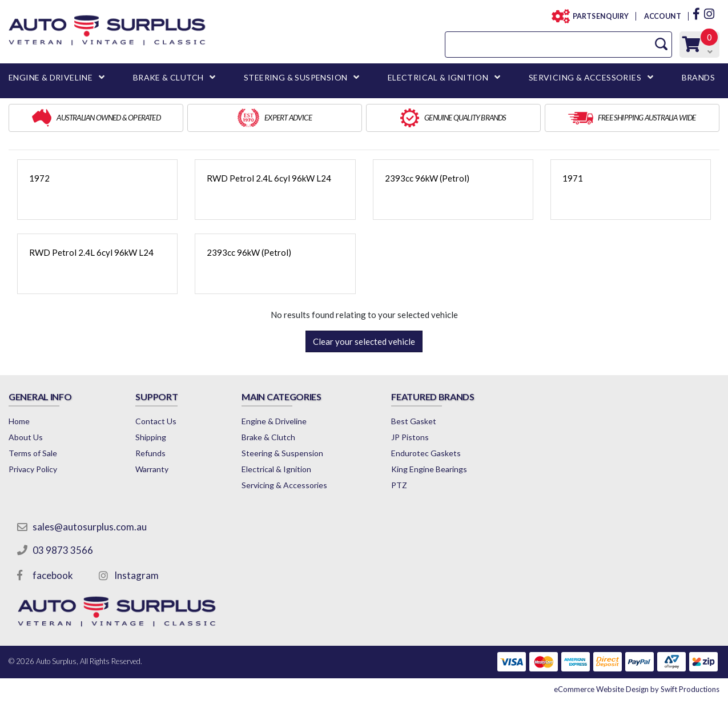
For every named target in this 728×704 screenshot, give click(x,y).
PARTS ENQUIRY (597, 16)
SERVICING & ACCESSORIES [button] (585, 77)
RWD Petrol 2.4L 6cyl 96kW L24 (269, 178)
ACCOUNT (662, 16)
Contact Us (156, 421)
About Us (26, 437)
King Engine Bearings (429, 469)
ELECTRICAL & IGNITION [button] (438, 77)
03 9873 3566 (63, 550)
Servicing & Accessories (284, 485)
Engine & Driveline (274, 421)
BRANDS (698, 77)
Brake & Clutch (268, 437)
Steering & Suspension (282, 453)
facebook (53, 575)
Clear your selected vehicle (364, 341)
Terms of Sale (33, 453)
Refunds (150, 453)
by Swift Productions (637, 689)
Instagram (136, 575)
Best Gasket (414, 421)
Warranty (152, 469)
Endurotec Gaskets (426, 453)
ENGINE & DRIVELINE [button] (51, 77)
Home (19, 421)
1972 (39, 178)
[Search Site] (661, 44)
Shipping (151, 437)
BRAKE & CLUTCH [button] (168, 77)
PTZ (399, 485)
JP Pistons (410, 437)
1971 (573, 178)
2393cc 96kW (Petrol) (427, 178)
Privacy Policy (33, 469)
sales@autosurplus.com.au (90, 527)
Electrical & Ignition (276, 469)
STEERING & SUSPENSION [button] (295, 77)
